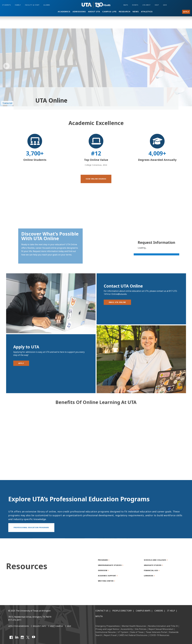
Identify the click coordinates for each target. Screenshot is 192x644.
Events (135, 5)
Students (7, 5)
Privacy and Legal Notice (107, 629)
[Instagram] (22, 637)
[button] (96, 189)
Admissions (79, 12)
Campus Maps (143, 611)
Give (165, 5)
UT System (123, 632)
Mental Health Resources (134, 626)
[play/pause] (6, 66)
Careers (159, 611)
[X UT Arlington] (28, 637)
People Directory (122, 611)
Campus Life (109, 12)
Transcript (7, 103)
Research (125, 12)
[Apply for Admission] (18, 626)
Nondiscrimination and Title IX (163, 626)
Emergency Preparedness (108, 626)
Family (18, 5)
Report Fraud (110, 635)
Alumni (47, 5)
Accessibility (127, 629)
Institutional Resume (106, 632)
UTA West (147, 5)
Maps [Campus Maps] (126, 5)
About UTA (94, 12)
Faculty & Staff (32, 5)
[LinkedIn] (17, 637)
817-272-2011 (15, 620)
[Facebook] (11, 637)
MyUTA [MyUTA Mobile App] (99, 616)
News (136, 12)
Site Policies (141, 629)
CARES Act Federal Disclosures (133, 635)
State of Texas (137, 632)
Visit (157, 5)
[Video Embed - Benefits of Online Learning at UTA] (96, 453)
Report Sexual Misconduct (161, 629)
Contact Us (102, 611)
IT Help (171, 611)
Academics (64, 12)
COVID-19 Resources (159, 635)
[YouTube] (34, 637)
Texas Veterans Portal (156, 632)
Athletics (147, 12)
